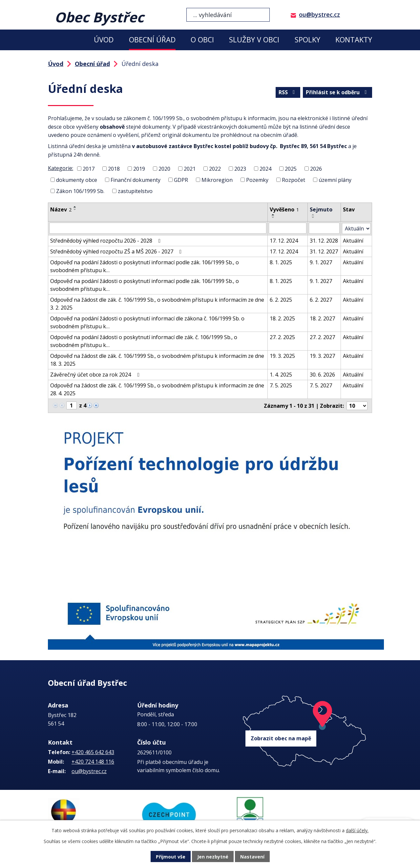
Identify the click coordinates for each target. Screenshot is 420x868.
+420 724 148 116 (93, 762)
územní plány (335, 180)
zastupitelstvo (135, 191)
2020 (164, 169)
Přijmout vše (171, 857)
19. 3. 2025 (282, 356)
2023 (240, 169)
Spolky (307, 40)
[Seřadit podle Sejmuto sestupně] (313, 217)
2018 (114, 169)
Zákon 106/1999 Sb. (80, 191)
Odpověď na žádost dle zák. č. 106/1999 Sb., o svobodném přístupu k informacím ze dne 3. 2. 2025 (157, 303)
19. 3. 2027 (322, 356)
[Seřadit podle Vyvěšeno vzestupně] (273, 215)
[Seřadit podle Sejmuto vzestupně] (313, 215)
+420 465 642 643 (93, 752)
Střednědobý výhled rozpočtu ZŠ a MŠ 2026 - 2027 (117, 251)
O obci (202, 40)
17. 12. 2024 (284, 240)
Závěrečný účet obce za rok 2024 (96, 374)
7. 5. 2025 (281, 385)
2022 (215, 169)
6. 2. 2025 (281, 299)
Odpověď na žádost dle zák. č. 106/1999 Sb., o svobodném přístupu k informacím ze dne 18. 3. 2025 (157, 359)
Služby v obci (254, 40)
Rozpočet (294, 180)
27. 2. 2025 (282, 337)
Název (61, 209)
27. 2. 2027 (322, 337)
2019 (139, 169)
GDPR (181, 180)
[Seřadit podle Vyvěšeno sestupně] (273, 217)
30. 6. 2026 (322, 374)
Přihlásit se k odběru (337, 92)
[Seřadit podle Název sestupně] (75, 209)
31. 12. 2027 (324, 251)
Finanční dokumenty (136, 180)
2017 (89, 169)
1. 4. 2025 (281, 374)
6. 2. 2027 (321, 299)
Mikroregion (217, 180)
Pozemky (257, 180)
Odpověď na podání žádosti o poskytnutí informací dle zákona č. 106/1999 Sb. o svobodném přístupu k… (147, 322)
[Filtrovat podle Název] (158, 228)
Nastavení (252, 857)
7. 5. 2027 (321, 385)
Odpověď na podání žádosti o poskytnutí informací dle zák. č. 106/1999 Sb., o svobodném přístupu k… (144, 341)
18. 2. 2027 (322, 318)
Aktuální (353, 240)
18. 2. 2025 (282, 318)
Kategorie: (61, 168)
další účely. (357, 830)
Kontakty (354, 40)
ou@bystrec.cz (319, 14)
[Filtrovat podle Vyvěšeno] (288, 228)
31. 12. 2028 (324, 240)
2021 (190, 169)
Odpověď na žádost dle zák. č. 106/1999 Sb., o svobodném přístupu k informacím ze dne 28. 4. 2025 (157, 389)
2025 (291, 169)
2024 (265, 169)
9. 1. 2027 (321, 262)
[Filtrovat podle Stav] (356, 228)
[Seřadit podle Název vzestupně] (75, 207)
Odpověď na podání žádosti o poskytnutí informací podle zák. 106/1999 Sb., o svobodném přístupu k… (145, 266)
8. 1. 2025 (281, 262)
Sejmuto (321, 209)
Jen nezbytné (213, 857)
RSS (288, 92)
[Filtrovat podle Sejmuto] (324, 228)
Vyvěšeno (284, 209)
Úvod (104, 40)
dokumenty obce (77, 180)
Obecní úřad (152, 40)
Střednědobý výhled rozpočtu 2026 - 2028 (106, 240)
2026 (316, 169)
